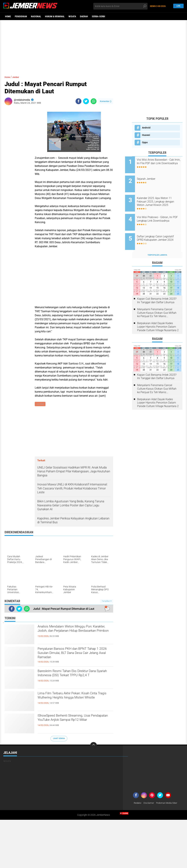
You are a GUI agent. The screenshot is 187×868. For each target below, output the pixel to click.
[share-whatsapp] (94, 101)
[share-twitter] (86, 101)
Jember (19, 77)
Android (146, 128)
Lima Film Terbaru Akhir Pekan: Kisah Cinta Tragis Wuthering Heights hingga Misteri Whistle (74, 700)
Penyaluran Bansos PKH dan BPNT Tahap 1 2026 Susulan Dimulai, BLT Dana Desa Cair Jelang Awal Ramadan (74, 656)
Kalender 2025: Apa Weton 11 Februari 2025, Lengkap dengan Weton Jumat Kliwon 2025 (161, 197)
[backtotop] (93, 746)
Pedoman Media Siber (168, 803)
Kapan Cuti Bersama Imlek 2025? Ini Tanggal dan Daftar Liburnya (157, 289)
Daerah (84, 16)
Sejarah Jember (153, 177)
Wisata (72, 16)
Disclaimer (150, 803)
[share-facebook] (78, 101)
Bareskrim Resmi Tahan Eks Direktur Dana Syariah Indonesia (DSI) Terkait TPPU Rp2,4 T (72, 678)
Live (178, 6)
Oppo (145, 142)
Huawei (146, 135)
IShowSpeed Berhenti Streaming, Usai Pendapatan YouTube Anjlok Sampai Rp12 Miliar (73, 722)
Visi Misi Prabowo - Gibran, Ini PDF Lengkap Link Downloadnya (162, 214)
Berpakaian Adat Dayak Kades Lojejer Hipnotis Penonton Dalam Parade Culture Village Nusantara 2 (158, 315)
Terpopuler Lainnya (157, 244)
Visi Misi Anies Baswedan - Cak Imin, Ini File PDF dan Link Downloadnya (162, 163)
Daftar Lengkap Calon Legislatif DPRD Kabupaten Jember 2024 (160, 231)
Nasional (36, 16)
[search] (120, 6)
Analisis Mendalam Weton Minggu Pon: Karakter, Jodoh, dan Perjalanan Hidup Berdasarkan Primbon (75, 633)
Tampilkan (107, 602)
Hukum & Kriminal (55, 16)
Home (8, 16)
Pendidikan (21, 16)
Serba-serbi (98, 16)
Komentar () (106, 101)
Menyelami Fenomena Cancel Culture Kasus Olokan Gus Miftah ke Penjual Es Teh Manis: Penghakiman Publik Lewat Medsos (157, 302)
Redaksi (138, 803)
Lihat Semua (59, 739)
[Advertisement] (93, 46)
